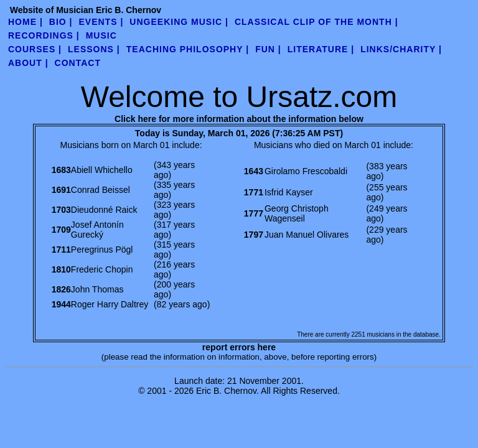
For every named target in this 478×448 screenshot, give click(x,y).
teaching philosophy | (188, 49)
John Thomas (97, 289)
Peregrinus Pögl (102, 250)
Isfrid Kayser (289, 192)
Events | (101, 22)
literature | (321, 49)
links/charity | (401, 49)
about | (28, 63)
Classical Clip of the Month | (316, 22)
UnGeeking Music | (179, 22)
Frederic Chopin (102, 269)
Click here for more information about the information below (239, 119)
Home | (26, 22)
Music (101, 35)
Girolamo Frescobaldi (306, 171)
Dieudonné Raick (104, 210)
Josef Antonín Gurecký (97, 230)
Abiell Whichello (102, 170)
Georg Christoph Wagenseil (297, 213)
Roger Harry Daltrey (110, 304)
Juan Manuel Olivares (307, 235)
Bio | (61, 22)
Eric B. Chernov (226, 391)
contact (78, 63)
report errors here (239, 347)
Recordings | (44, 35)
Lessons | (94, 49)
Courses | (35, 49)
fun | (268, 49)
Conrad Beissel (101, 190)
